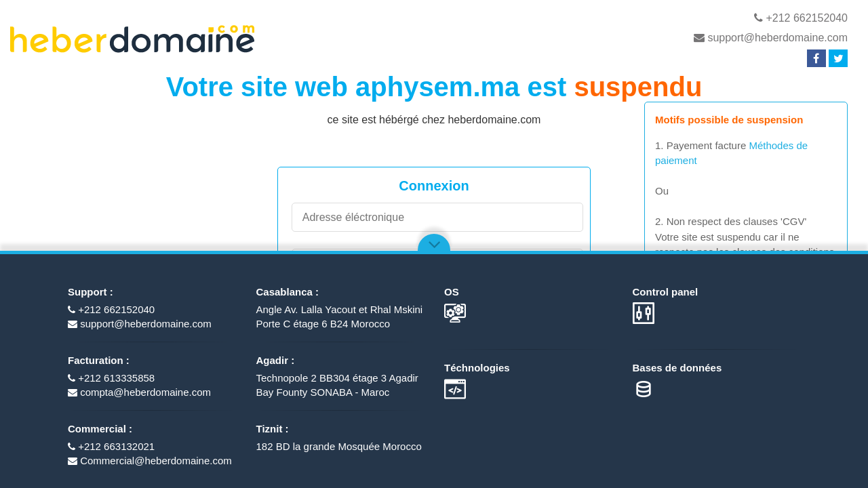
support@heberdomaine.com (771, 38)
